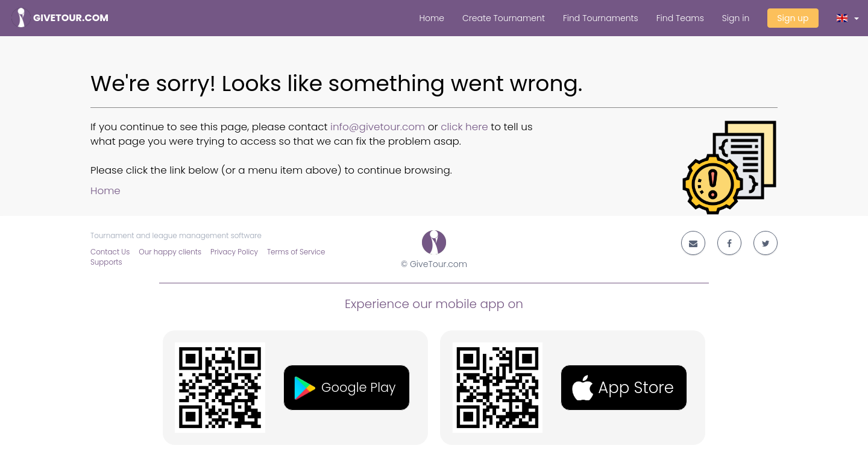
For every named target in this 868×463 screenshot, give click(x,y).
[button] (848, 18)
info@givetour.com (378, 127)
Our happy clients (170, 252)
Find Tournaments (601, 18)
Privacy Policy (234, 252)
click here (464, 127)
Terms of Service (296, 252)
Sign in (736, 18)
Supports (106, 262)
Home (432, 18)
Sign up (793, 18)
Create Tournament (504, 18)
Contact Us (110, 252)
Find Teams (680, 18)
